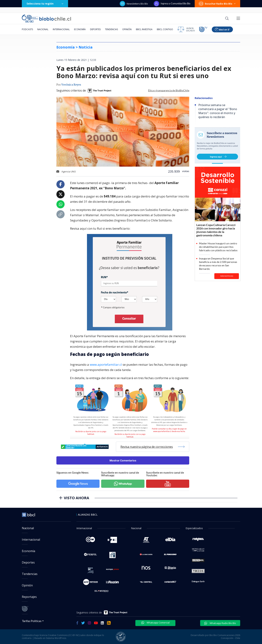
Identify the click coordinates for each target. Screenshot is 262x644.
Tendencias (111, 29)
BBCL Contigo (165, 29)
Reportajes (29, 597)
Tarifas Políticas (32, 621)
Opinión (127, 29)
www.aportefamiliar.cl (106, 365)
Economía (80, 29)
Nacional (43, 29)
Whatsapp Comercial (155, 623)
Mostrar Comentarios (123, 460)
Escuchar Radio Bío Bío (217, 4)
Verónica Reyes (71, 85)
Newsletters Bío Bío (134, 4)
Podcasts (27, 29)
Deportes (95, 29)
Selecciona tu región (45, 4)
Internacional (61, 29)
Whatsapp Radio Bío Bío (220, 623)
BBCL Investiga (144, 29)
